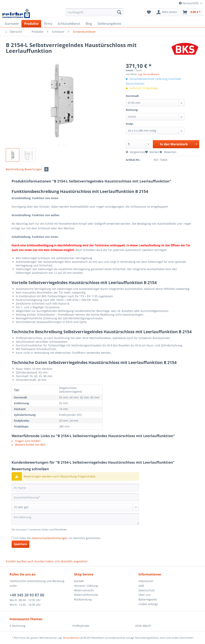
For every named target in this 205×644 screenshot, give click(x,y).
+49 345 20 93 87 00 (27, 595)
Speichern (20, 544)
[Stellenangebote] (109, 24)
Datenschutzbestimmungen (50, 538)
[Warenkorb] (192, 12)
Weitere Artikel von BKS (28, 445)
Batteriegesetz (148, 599)
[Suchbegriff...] (95, 12)
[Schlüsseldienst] (69, 24)
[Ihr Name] (75, 488)
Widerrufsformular (86, 595)
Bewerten (168, 152)
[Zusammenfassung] (75, 497)
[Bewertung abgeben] (75, 507)
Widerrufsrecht (84, 590)
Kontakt (79, 581)
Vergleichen (135, 152)
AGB (141, 586)
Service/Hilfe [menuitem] (189, 3)
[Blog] (89, 24)
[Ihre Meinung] (75, 519)
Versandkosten (71, 638)
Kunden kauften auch (20, 561)
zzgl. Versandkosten (148, 74)
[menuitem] (95, 14)
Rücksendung (83, 599)
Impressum (146, 581)
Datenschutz (147, 590)
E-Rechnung (17, 626)
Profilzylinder (81, 626)
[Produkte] (31, 24)
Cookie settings (148, 604)
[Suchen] (119, 12)
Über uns (145, 595)
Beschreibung (15, 169)
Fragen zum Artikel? (26, 441)
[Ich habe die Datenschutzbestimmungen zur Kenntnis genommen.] (13, 538)
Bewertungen (37, 169)
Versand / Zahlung (86, 586)
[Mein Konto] (167, 12)
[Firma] (48, 24)
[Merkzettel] (149, 12)
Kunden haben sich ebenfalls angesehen (61, 561)
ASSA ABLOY (143, 626)
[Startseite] (12, 24)
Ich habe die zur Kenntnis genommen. (58, 538)
